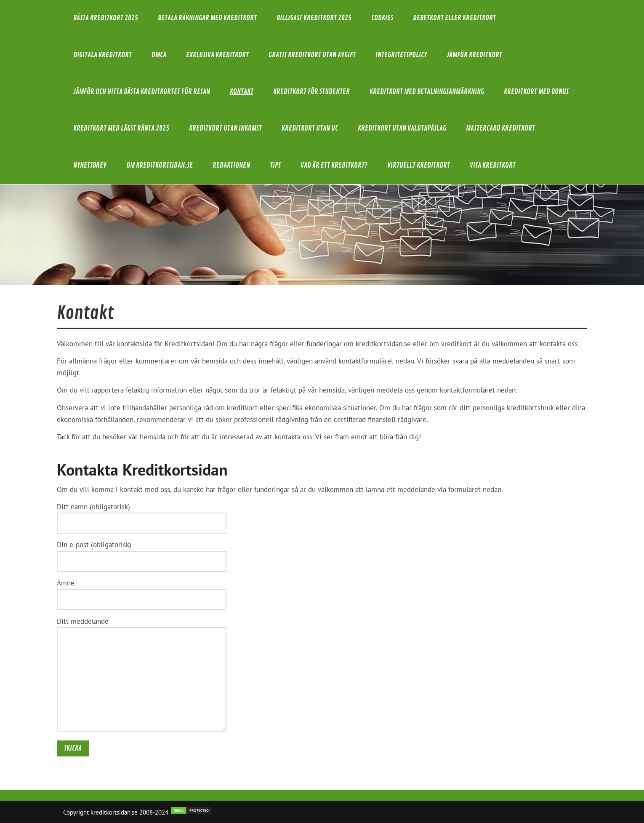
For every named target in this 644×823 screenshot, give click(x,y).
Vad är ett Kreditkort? (334, 165)
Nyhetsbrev (90, 165)
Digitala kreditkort (102, 55)
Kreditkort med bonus (536, 92)
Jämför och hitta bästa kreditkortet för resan (142, 92)
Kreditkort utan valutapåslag (402, 128)
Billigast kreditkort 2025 (314, 18)
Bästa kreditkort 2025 (106, 18)
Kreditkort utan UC (310, 128)
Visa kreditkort (493, 165)
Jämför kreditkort (474, 55)
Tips (275, 165)
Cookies (382, 18)
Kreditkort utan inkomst (225, 128)
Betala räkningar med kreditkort (207, 18)
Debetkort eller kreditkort (454, 18)
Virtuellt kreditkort (419, 165)
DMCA (159, 55)
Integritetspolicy (401, 55)
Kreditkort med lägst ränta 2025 (121, 128)
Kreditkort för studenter (311, 92)
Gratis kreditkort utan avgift (312, 55)
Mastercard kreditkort (500, 128)
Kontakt (242, 92)
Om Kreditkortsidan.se (160, 165)
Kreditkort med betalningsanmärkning (427, 92)
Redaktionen (231, 165)
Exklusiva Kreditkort (217, 55)
